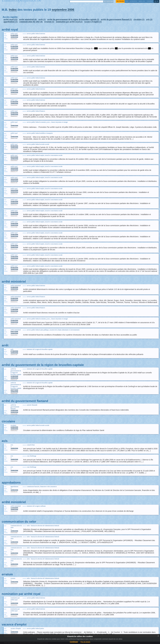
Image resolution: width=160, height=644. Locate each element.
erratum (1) (49, 22)
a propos (133, 1)
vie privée (120, 1)
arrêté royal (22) (10, 19)
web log (142, 1)
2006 (71, 10)
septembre (59, 10)
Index (13, 10)
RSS (127, 1)
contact (150, 1)
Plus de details (85, 642)
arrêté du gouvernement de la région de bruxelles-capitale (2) (73, 19)
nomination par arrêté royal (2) (69, 22)
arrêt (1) (42, 19)
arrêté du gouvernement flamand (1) (116, 19)
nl (158, 1)
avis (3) (149, 19)
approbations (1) (11, 22)
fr (155, 1)
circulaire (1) (139, 19)
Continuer (74, 642)
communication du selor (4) (31, 22)
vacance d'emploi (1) (93, 22)
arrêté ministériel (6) (28, 19)
